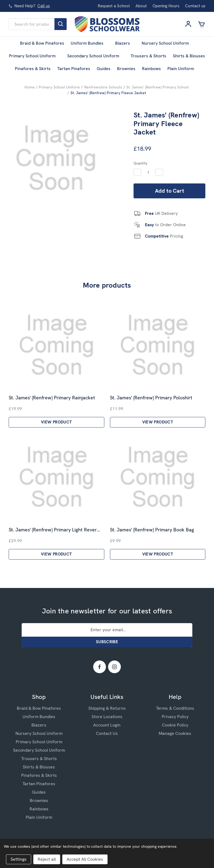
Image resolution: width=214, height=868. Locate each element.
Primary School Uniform (35, 56)
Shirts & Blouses (189, 56)
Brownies (126, 69)
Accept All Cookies (85, 859)
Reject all (47, 859)
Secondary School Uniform (96, 56)
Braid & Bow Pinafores (42, 43)
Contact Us (107, 733)
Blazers (125, 43)
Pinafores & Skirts (33, 69)
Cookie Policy (175, 725)
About (141, 6)
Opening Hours (166, 6)
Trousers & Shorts (148, 56)
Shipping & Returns (107, 708)
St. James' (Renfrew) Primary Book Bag (152, 530)
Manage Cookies (175, 733)
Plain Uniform (183, 69)
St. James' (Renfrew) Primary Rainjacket (52, 398)
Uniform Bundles (90, 43)
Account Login (107, 725)
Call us (44, 6)
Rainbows (151, 69)
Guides (104, 69)
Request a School (114, 6)
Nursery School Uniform (168, 43)
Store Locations (107, 717)
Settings (19, 859)
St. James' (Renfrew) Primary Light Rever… (54, 530)
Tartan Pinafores (74, 69)
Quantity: (141, 163)
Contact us (195, 6)
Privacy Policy (175, 717)
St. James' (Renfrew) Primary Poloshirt (151, 398)
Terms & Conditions (175, 708)
